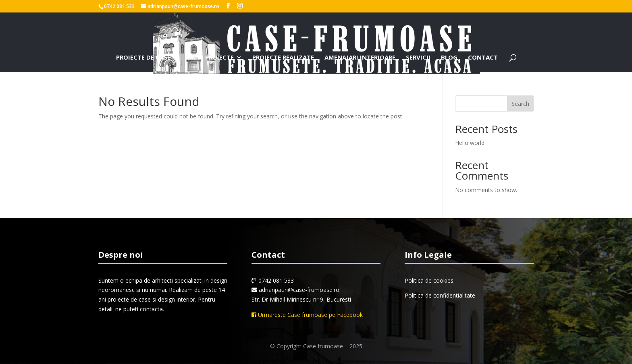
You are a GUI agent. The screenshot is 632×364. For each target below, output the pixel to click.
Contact (483, 58)
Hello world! (470, 143)
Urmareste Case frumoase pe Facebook (307, 315)
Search (520, 104)
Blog (449, 58)
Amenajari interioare (360, 58)
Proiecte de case (143, 58)
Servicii (418, 58)
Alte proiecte (211, 58)
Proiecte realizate (283, 58)
